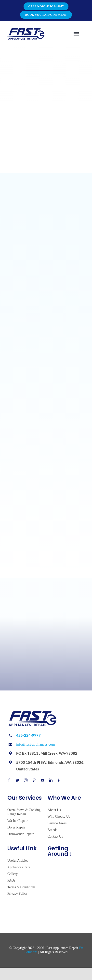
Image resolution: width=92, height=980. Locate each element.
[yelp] (59, 780)
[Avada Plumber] (26, 30)
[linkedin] (51, 780)
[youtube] (42, 780)
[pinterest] (34, 780)
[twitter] (17, 780)
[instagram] (26, 780)
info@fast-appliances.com (36, 744)
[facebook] (9, 780)
